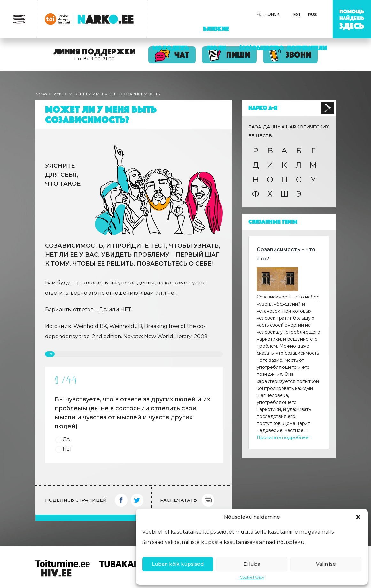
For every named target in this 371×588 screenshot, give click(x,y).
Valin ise (326, 564)
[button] (358, 517)
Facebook (121, 500)
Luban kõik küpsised (178, 564)
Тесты (58, 94)
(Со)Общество (262, 48)
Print (208, 500)
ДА (66, 439)
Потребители (307, 48)
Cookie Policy (252, 577)
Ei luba (252, 564)
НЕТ (67, 449)
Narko (41, 94)
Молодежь (171, 48)
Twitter (137, 500)
